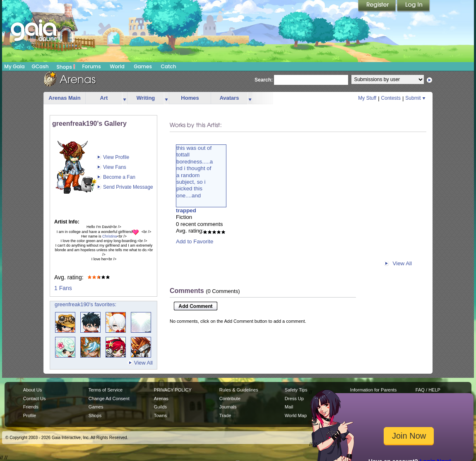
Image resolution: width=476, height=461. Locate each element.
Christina (110, 236)
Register (377, 6)
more (125, 98)
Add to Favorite (195, 241)
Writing (146, 98)
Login (413, 6)
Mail (289, 407)
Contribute (230, 399)
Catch (169, 66)
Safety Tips (296, 390)
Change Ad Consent (109, 399)
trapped (186, 210)
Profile (30, 415)
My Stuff (367, 98)
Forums (91, 66)
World (117, 66)
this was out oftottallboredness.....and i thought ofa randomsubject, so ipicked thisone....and (195, 172)
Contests (391, 98)
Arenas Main (64, 98)
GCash (40, 66)
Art (104, 98)
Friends (31, 407)
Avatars (229, 98)
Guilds (160, 407)
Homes (190, 98)
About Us (32, 390)
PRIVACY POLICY (173, 390)
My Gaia (14, 66)
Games (143, 66)
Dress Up (294, 399)
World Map (296, 415)
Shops (66, 67)
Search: (264, 80)
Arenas (161, 399)
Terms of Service (106, 390)
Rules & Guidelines (239, 390)
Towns (160, 415)
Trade (225, 415)
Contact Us (35, 399)
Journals (228, 407)
